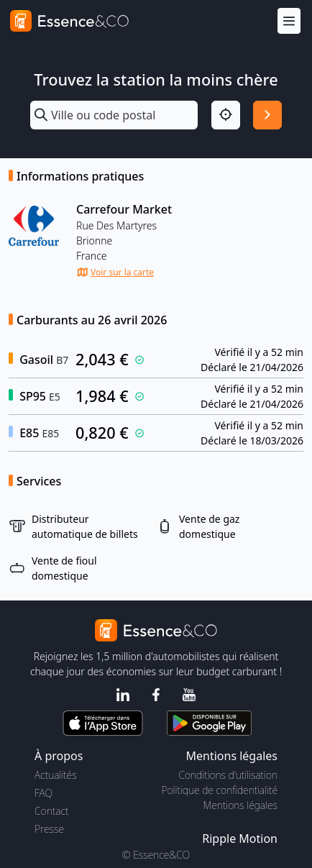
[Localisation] (226, 115)
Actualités (56, 775)
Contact (51, 811)
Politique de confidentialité (220, 790)
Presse (49, 829)
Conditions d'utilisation (228, 775)
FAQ (43, 793)
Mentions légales (240, 805)
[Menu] (289, 21)
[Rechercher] (267, 115)
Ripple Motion (240, 839)
